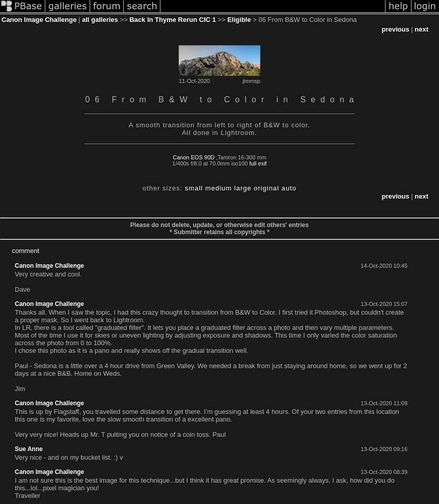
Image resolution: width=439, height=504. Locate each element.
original (266, 188)
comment (26, 251)
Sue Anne (29, 449)
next (421, 29)
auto (289, 188)
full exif (258, 163)
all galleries (100, 20)
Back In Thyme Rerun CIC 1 (173, 20)
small (194, 188)
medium (218, 188)
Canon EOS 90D (194, 157)
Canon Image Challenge (39, 20)
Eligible (239, 20)
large (243, 188)
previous (395, 29)
